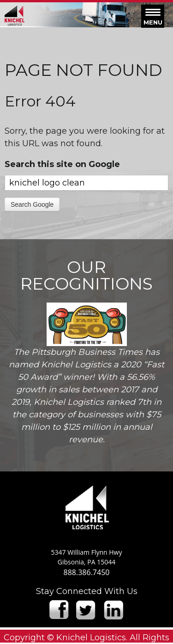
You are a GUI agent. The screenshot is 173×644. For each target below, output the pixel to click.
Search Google (32, 204)
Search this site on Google (62, 164)
